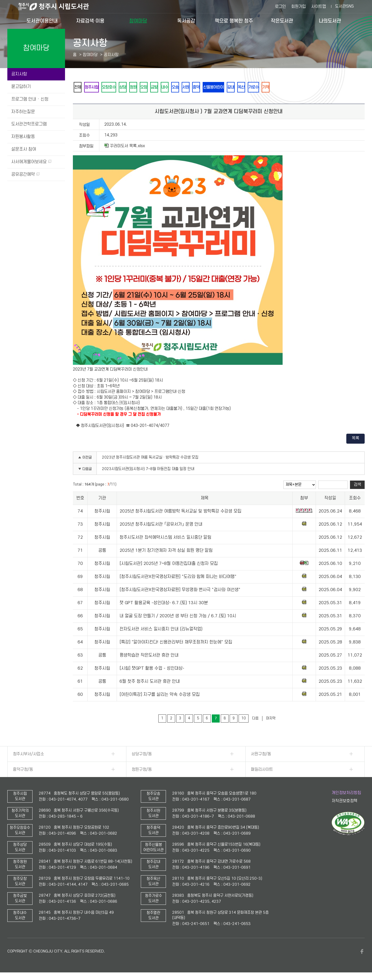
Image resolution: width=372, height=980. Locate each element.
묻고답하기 (21, 87)
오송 (190, 88)
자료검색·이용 (90, 21)
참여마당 (138, 21)
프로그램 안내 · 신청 (30, 99)
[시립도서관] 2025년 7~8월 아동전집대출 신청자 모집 (169, 565)
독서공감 (186, 21)
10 (244, 719)
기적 (292, 88)
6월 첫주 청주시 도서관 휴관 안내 (150, 682)
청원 (141, 88)
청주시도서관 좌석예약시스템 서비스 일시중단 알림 (165, 538)
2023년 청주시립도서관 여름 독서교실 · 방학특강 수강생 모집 (150, 458)
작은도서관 (282, 21)
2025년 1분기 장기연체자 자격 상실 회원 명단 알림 (166, 552)
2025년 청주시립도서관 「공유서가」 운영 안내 (161, 525)
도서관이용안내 (42, 21)
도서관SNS (344, 6)
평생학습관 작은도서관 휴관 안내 (149, 656)
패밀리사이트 (262, 770)
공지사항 (19, 74)
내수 (177, 88)
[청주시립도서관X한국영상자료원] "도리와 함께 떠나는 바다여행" (178, 578)
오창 (153, 88)
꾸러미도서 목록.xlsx (125, 147)
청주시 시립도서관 (58, 7)
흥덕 (214, 88)
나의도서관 (330, 21)
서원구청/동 (261, 755)
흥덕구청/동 (23, 770)
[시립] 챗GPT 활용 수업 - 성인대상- (152, 669)
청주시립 (94, 88)
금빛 (165, 88)
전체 (78, 88)
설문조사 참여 (24, 149)
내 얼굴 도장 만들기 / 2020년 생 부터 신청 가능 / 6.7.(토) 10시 (178, 617)
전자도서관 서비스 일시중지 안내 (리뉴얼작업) (161, 630)
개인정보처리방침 (346, 794)
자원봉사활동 (23, 137)
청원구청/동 (142, 770)
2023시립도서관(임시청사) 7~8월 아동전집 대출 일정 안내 (148, 470)
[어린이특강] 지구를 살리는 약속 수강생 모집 (160, 696)
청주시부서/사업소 (28, 755)
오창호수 (114, 88)
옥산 (265, 88)
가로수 (278, 88)
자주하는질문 (23, 112)
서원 (202, 88)
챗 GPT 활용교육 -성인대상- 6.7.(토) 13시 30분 (164, 604)
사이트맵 (319, 7)
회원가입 (299, 7)
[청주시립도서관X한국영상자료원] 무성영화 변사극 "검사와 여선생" (180, 591)
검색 (357, 486)
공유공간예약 (25, 174)
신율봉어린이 (233, 88)
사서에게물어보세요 (31, 162)
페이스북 (362, 953)
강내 (252, 88)
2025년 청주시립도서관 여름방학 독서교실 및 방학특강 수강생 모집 (180, 512)
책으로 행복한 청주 (234, 21)
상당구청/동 (142, 755)
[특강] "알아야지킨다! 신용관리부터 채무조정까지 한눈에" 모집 (176, 643)
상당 (129, 88)
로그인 (281, 7)
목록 (355, 439)
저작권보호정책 (344, 802)
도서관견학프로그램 (29, 124)
